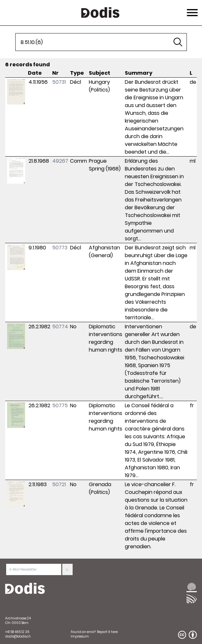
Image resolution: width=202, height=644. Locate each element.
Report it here (107, 632)
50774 (60, 327)
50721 (59, 484)
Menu (191, 9)
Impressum (80, 636)
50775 (60, 405)
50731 (59, 82)
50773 (60, 248)
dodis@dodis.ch (18, 636)
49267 (60, 161)
